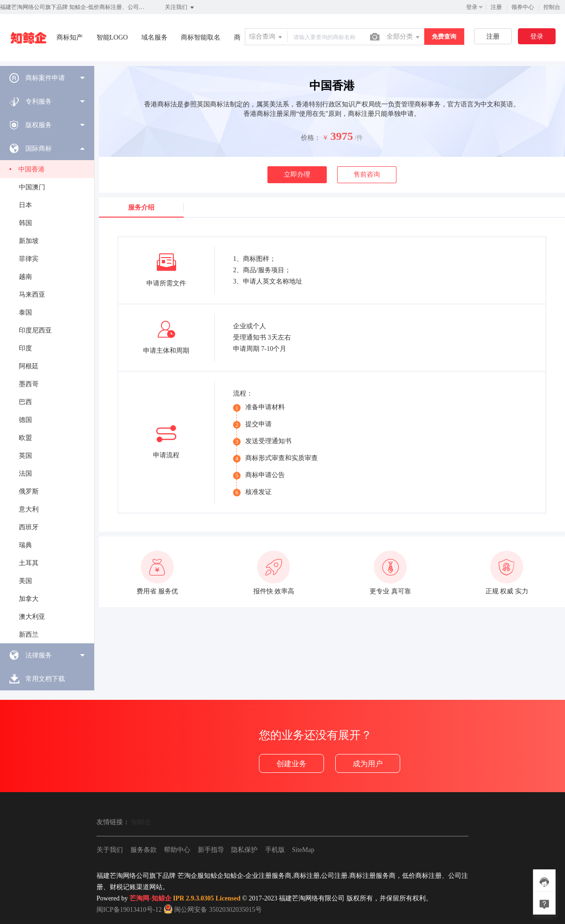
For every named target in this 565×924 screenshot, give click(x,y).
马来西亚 (32, 295)
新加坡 (29, 241)
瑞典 (25, 545)
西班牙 (29, 527)
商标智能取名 (201, 37)
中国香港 (32, 169)
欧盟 (25, 438)
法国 (25, 474)
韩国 (25, 223)
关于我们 (110, 850)
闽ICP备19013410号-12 (129, 910)
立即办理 (297, 174)
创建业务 (291, 764)
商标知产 (70, 37)
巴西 (25, 402)
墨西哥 (29, 384)
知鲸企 (141, 822)
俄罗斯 (29, 491)
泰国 (25, 312)
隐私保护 (244, 850)
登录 (472, 7)
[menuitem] (47, 78)
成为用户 (368, 764)
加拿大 (29, 599)
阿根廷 (29, 366)
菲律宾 (29, 259)
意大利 (29, 509)
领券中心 (523, 7)
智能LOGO (112, 37)
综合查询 (266, 37)
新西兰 (29, 635)
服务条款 (144, 850)
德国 (25, 420)
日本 (25, 205)
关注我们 (180, 8)
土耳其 (29, 563)
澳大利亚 (32, 617)
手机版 (275, 850)
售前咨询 (367, 174)
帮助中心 (177, 850)
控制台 (552, 7)
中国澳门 (32, 187)
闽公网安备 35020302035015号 (213, 910)
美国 (25, 581)
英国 (25, 456)
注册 (496, 7)
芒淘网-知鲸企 (150, 898)
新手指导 (211, 850)
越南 (25, 277)
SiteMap (303, 850)
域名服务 (154, 37)
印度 (25, 348)
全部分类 (404, 37)
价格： (311, 138)
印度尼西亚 (35, 330)
